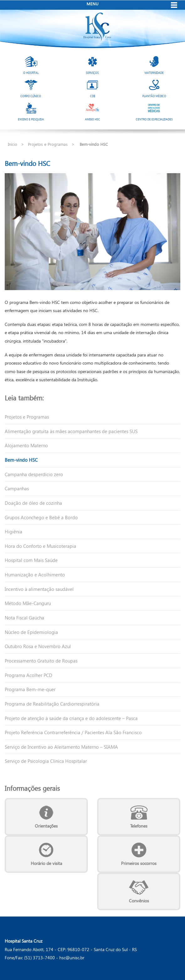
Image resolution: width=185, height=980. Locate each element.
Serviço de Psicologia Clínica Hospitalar (46, 761)
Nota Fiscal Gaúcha (24, 618)
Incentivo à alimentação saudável (39, 589)
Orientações (46, 826)
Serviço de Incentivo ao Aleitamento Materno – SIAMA (61, 747)
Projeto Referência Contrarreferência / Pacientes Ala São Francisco (73, 732)
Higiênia (13, 531)
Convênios (139, 901)
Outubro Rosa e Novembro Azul (38, 646)
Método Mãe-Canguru (28, 603)
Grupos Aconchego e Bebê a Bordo (41, 517)
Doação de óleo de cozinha (33, 503)
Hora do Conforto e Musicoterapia (40, 546)
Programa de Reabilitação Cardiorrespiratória (52, 704)
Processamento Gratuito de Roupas (41, 661)
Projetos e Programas (48, 144)
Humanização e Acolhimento (35, 575)
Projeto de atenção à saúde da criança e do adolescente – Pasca (71, 718)
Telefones (139, 826)
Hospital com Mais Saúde (31, 560)
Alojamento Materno (26, 445)
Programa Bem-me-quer (30, 689)
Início (13, 144)
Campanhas (17, 488)
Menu (92, 4)
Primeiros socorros (139, 863)
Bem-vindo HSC (21, 460)
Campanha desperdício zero (34, 474)
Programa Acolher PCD (29, 675)
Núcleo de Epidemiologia (31, 632)
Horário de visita (46, 863)
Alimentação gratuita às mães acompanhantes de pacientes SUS (71, 431)
